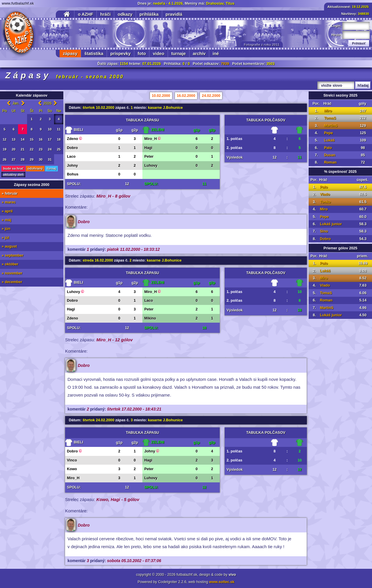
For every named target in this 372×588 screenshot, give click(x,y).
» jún (6, 229)
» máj (6, 220)
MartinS (331, 126)
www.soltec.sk (222, 582)
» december (12, 282)
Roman (330, 162)
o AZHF (86, 14)
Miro (328, 111)
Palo (328, 148)
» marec (9, 202)
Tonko (325, 202)
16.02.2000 (186, 96)
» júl (5, 238)
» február (10, 193)
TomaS (330, 118)
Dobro (325, 239)
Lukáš (329, 140)
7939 (225, 64)
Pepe (328, 133)
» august (9, 246)
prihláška (149, 14)
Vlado (325, 194)
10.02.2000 (161, 96)
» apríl (7, 211)
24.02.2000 (211, 96)
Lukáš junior (331, 224)
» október (10, 264)
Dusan (330, 155)
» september (13, 255)
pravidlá (174, 14)
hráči (105, 14)
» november (12, 273)
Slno (324, 231)
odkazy (125, 14)
